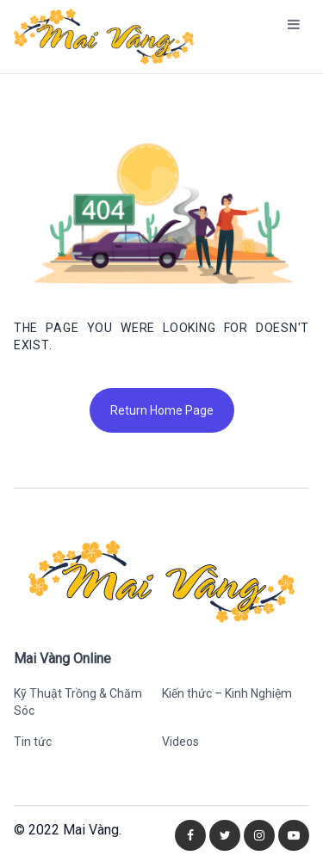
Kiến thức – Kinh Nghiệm (227, 693)
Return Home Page (162, 410)
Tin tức (33, 742)
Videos (180, 742)
